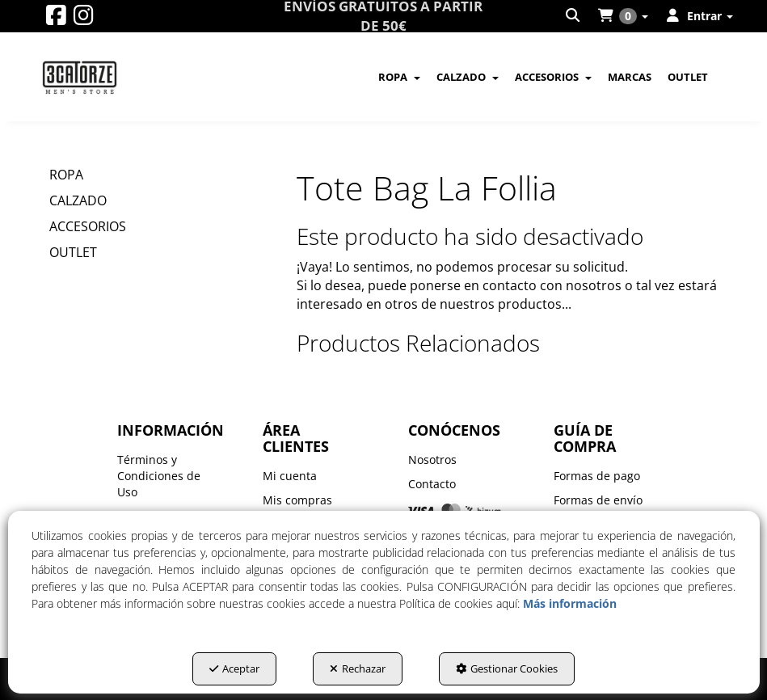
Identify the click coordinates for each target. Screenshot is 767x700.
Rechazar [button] (358, 668)
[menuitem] (574, 16)
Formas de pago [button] (597, 476)
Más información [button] (570, 603)
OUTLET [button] (73, 252)
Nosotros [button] (432, 460)
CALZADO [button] (78, 200)
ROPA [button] (66, 175)
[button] (56, 19)
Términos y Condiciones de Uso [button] (159, 476)
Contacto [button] (432, 484)
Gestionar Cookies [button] (507, 668)
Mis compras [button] (297, 500)
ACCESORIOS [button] (88, 226)
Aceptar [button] (234, 668)
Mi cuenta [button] (290, 476)
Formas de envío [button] (598, 500)
